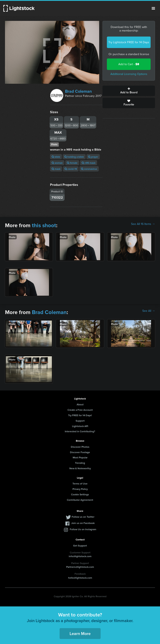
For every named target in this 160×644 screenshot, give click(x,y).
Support (80, 421)
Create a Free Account (80, 410)
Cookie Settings (80, 494)
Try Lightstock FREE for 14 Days (129, 42)
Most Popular (80, 457)
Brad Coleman (78, 91)
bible (56, 157)
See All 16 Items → (143, 224)
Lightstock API (80, 426)
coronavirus (89, 169)
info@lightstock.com (80, 556)
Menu (153, 8)
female (72, 163)
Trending (80, 463)
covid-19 (71, 169)
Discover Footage (80, 452)
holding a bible (74, 157)
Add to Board (129, 91)
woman (57, 163)
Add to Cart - (129, 64)
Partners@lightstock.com (80, 567)
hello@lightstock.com (80, 578)
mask (56, 169)
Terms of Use (80, 484)
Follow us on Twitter (83, 517)
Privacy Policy (80, 489)
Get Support (80, 546)
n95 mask (89, 163)
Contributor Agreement (80, 500)
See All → (149, 311)
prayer (93, 157)
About (80, 404)
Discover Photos (80, 447)
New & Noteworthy (80, 468)
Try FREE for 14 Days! (80, 415)
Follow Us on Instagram (83, 529)
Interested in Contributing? (80, 431)
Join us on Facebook (83, 523)
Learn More (80, 633)
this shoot (44, 225)
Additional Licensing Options (129, 74)
